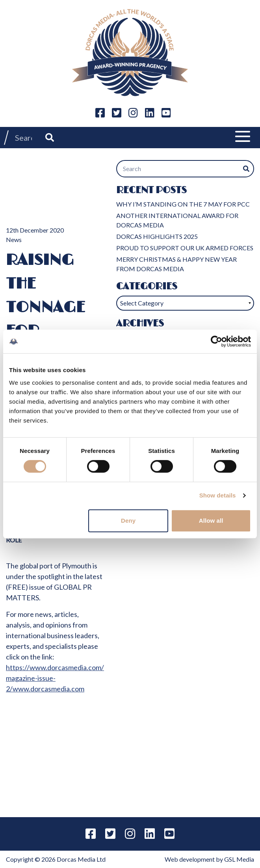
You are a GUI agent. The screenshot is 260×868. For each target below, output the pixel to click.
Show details (218, 495)
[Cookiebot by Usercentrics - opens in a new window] (216, 341)
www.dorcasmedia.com (48, 689)
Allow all (211, 521)
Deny (128, 521)
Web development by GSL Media (209, 859)
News (14, 239)
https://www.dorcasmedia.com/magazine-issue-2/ (55, 678)
